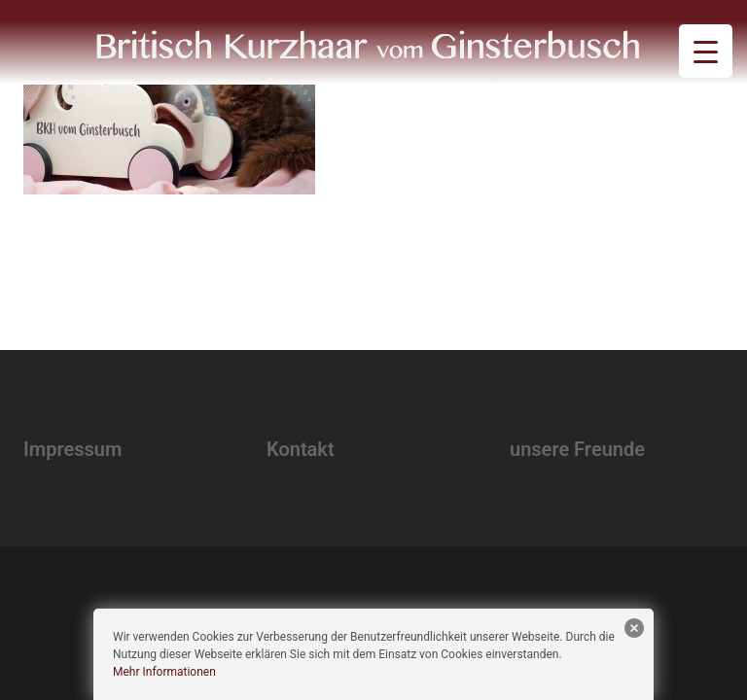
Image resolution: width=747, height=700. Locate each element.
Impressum (72, 449)
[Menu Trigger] (706, 51)
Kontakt (301, 449)
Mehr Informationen (164, 672)
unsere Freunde (577, 449)
